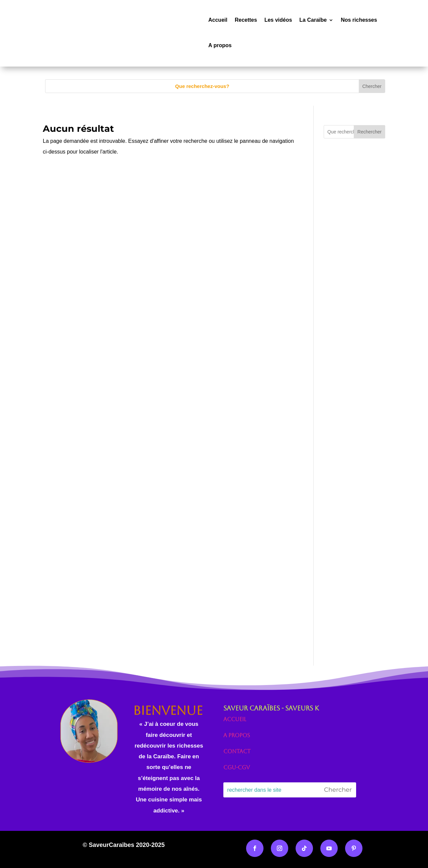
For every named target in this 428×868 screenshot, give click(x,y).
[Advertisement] (354, 292)
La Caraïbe (313, 20)
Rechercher (369, 132)
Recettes (246, 20)
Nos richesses (359, 20)
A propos (220, 45)
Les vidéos (278, 20)
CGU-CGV (237, 767)
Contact (237, 751)
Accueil (218, 20)
